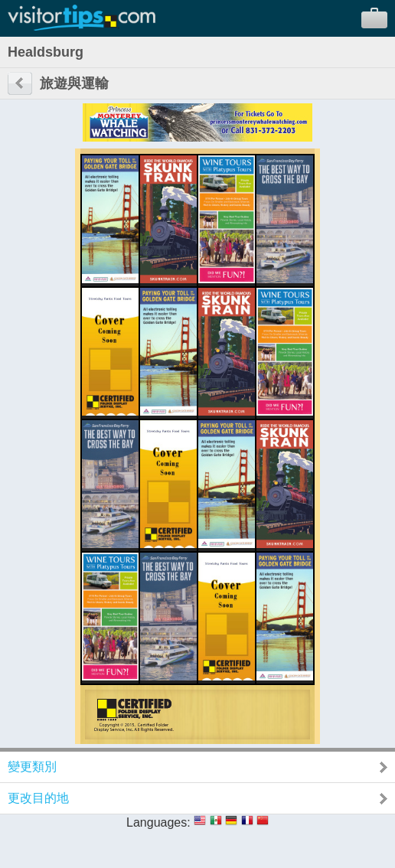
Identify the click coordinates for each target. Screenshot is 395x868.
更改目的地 (38, 798)
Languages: (158, 822)
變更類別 (32, 767)
